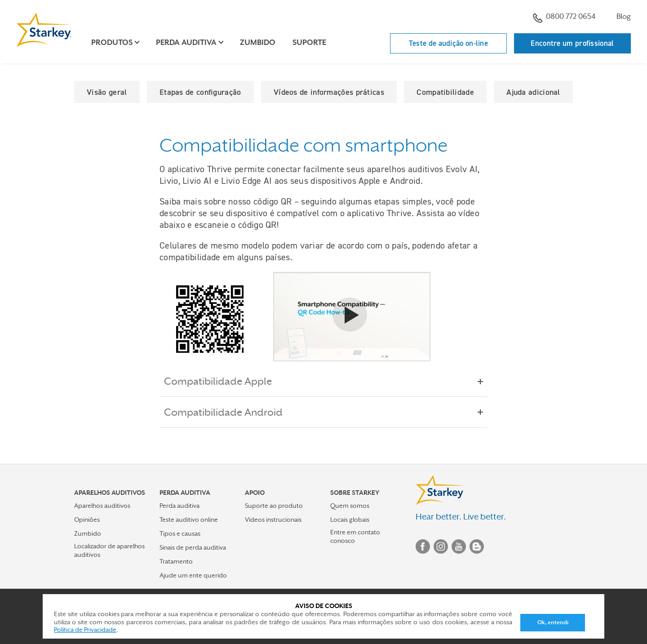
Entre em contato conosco (355, 536)
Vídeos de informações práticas (329, 92)
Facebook (423, 546)
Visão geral (107, 92)
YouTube (459, 546)
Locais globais (350, 520)
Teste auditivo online (189, 520)
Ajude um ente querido (193, 575)
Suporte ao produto (274, 506)
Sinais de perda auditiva (193, 547)
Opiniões (87, 520)
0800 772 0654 (564, 18)
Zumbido (258, 42)
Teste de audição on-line (448, 43)
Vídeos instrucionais (273, 520)
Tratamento (176, 561)
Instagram (441, 546)
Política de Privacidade (85, 630)
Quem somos (350, 506)
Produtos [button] (112, 42)
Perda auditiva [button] (186, 42)
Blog (624, 16)
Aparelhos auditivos (102, 506)
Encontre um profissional (572, 43)
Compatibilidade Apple (224, 381)
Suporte (309, 42)
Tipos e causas (180, 533)
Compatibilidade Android (230, 412)
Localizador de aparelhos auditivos (109, 550)
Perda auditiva (179, 506)
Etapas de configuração (200, 92)
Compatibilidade (445, 92)
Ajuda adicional (533, 92)
